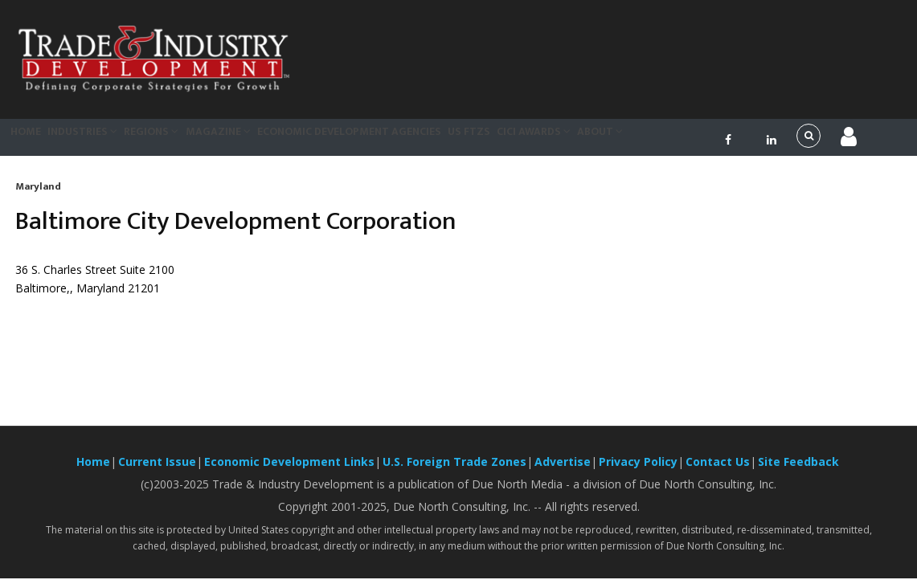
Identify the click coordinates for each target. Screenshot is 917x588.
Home (34, 141)
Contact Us (718, 471)
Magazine (271, 141)
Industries (107, 141)
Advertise (563, 471)
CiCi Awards (629, 141)
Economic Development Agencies (415, 141)
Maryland (38, 196)
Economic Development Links (289, 471)
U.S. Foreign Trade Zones (454, 471)
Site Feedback (798, 471)
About (710, 141)
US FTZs (549, 141)
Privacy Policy (638, 471)
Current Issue (157, 471)
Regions (191, 141)
